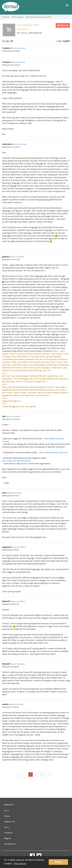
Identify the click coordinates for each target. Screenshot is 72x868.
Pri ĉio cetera (18, 17)
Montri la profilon (18, 48)
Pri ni (6, 810)
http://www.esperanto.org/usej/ (53, 452)
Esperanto (9, 805)
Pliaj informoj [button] (20, 864)
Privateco (8, 833)
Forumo (6, 17)
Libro (6, 827)
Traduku (24, 33)
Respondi (63, 25)
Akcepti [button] (58, 862)
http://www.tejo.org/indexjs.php (16, 461)
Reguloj (7, 838)
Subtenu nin (10, 822)
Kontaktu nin (10, 844)
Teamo (7, 816)
